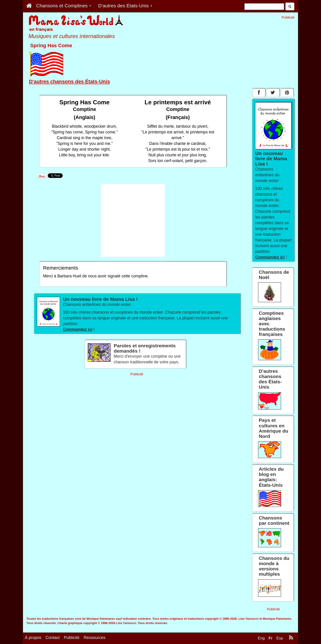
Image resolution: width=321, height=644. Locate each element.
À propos (33, 638)
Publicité (72, 638)
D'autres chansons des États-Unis (69, 82)
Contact (53, 638)
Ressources (94, 638)
